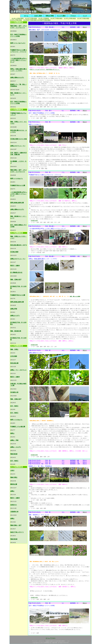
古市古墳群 (14, 356)
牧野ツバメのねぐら (16, 420)
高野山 (12, 433)
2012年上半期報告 (44, 18)
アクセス (73, 16)
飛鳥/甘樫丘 (14, 477)
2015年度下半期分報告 (44, 20)
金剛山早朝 (14, 309)
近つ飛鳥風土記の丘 (16, 272)
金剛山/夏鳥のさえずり (17, 78)
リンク (85, 16)
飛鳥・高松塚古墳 (16, 331)
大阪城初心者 (14, 512)
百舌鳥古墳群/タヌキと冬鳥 (19, 139)
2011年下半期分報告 (31, 18)
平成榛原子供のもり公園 (18, 185)
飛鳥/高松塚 (14, 454)
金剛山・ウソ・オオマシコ (18, 370)
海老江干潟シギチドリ (17, 532)
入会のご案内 (38, 16)
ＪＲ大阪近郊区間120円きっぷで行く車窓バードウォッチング (19, 60)
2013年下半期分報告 (83, 18)
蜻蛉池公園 (14, 484)
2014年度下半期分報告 (30, 20)
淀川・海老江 (14, 406)
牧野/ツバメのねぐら (16, 179)
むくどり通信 (61, 16)
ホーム (26, 16)
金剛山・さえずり (16, 447)
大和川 (12, 471)
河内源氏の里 (14, 392)
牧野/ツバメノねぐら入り (18, 43)
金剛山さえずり (15, 316)
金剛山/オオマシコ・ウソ (18, 146)
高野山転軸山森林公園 (17, 203)
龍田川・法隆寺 (15, 377)
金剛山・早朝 (14, 440)
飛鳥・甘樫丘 (14, 349)
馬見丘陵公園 (14, 363)
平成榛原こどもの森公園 (18, 427)
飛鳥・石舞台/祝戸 (16, 280)
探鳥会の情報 (50, 16)
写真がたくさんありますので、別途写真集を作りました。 (45, 70)
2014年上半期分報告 (16, 20)
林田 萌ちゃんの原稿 (75, 296)
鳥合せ (85, 27)
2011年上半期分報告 (18, 18)
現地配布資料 (34, 221)
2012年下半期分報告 (56, 18)
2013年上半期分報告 (70, 18)
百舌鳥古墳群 (14, 252)
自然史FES (14, 505)
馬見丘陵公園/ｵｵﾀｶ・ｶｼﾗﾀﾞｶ (19, 245)
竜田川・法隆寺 (15, 266)
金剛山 (12, 491)
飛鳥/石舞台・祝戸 (16, 525)
